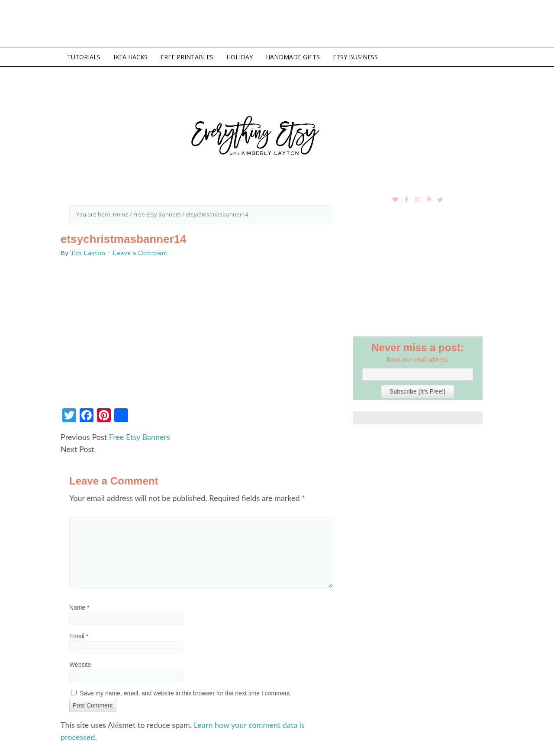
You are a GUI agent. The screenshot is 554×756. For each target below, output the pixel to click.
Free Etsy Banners (140, 437)
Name (79, 607)
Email (79, 636)
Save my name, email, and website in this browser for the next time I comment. (186, 693)
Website (80, 665)
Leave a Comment (140, 253)
